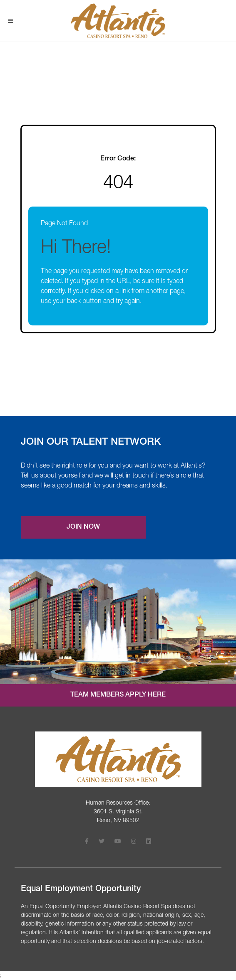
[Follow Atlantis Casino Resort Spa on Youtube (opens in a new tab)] (118, 842)
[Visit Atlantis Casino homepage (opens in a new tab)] (118, 21)
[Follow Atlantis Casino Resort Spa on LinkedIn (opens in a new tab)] (149, 842)
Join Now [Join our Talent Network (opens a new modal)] (83, 527)
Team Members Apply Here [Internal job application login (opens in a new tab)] (118, 695)
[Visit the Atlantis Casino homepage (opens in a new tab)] (118, 759)
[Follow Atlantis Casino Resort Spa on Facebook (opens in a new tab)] (87, 842)
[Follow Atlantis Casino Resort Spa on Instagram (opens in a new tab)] (134, 842)
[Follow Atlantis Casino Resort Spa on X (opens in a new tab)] (102, 842)
